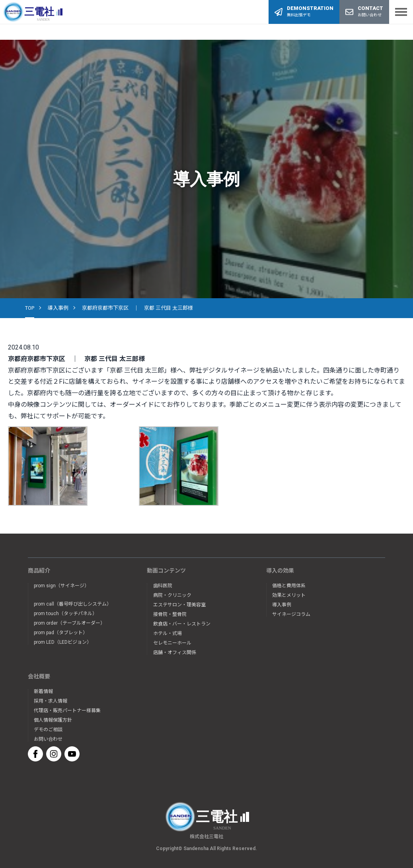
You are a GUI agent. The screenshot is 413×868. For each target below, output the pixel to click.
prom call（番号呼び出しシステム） (73, 604)
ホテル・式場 (168, 633)
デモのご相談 (48, 730)
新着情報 (43, 691)
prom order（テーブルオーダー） (69, 623)
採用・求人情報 (51, 701)
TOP (30, 308)
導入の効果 (280, 571)
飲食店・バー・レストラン (182, 624)
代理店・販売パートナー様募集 (67, 711)
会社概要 (39, 676)
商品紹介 (39, 571)
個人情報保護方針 (53, 720)
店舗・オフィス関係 (175, 652)
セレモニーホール (172, 643)
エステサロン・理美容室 (179, 605)
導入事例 (58, 308)
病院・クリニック (172, 595)
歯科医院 (163, 586)
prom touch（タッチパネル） (65, 614)
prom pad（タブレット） (61, 633)
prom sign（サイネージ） (61, 586)
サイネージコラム (291, 614)
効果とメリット (289, 595)
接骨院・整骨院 (170, 614)
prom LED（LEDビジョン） (63, 642)
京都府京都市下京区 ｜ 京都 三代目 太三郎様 (137, 308)
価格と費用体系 (289, 586)
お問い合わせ (48, 739)
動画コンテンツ (166, 571)
